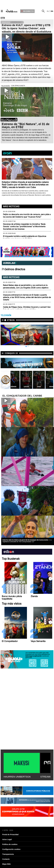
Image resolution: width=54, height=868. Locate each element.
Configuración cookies (11, 849)
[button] (50, 167)
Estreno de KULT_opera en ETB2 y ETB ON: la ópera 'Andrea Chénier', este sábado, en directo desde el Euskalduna (26, 28)
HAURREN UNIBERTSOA (17, 777)
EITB (3, 18)
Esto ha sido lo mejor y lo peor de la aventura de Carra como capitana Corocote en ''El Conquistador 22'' (25, 541)
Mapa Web (6, 864)
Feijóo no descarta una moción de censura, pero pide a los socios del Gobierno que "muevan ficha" (27, 216)
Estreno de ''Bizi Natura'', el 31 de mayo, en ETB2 (26, 126)
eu (48, 11)
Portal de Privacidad (10, 835)
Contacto (6, 859)
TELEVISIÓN (6, 315)
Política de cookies (10, 844)
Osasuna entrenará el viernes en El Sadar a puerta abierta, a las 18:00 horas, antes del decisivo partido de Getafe (27, 297)
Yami (39, 387)
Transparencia (8, 854)
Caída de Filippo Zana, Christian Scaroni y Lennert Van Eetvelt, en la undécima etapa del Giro (27, 308)
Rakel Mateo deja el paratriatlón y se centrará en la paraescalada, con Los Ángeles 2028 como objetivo (26, 286)
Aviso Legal (7, 839)
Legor (26, 387)
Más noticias (11, 206)
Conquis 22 (11, 353)
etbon (11, 320)
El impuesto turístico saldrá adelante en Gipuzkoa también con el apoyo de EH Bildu (25, 237)
